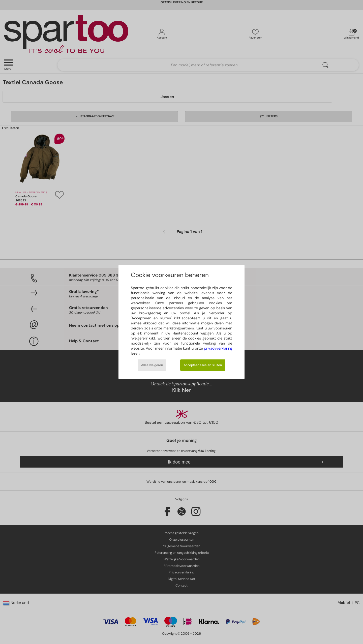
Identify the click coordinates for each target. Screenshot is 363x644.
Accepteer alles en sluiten (203, 365)
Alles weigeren (152, 365)
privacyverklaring (218, 348)
